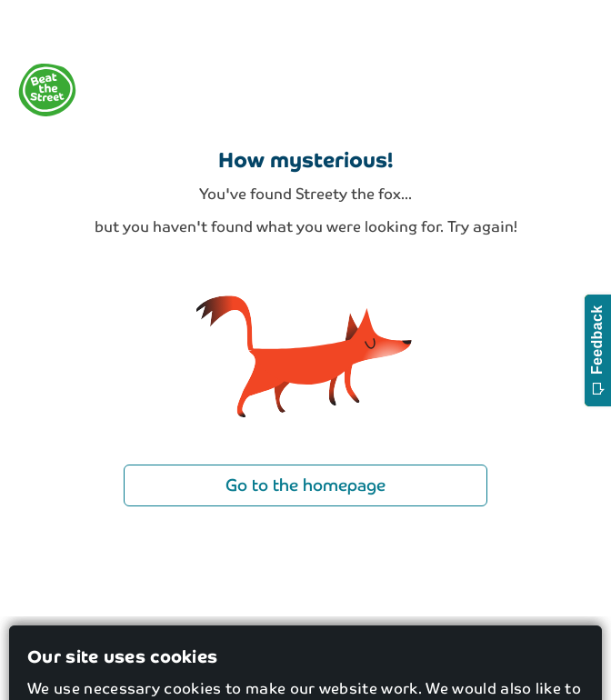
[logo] (47, 90)
